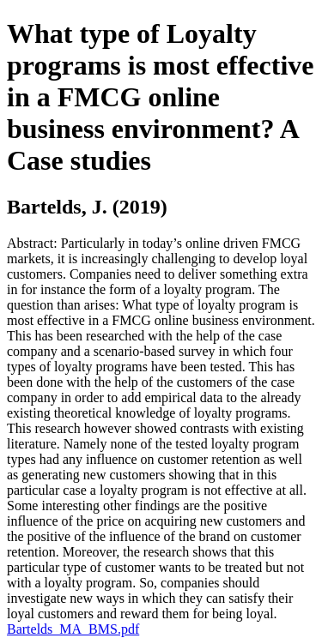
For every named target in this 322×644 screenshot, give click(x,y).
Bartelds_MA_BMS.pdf (73, 629)
